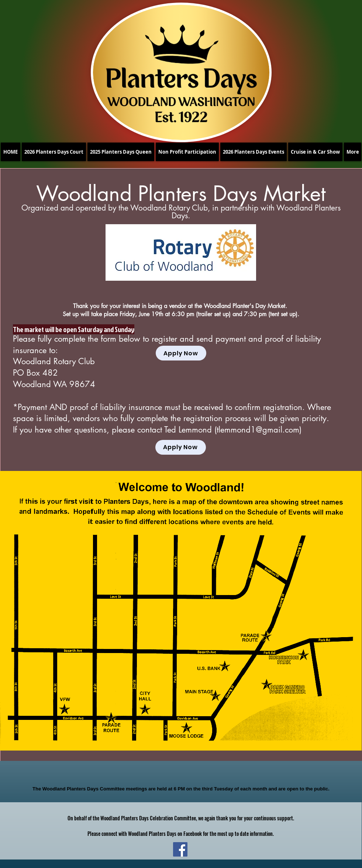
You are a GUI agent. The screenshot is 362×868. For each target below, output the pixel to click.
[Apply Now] (181, 353)
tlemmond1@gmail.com (258, 430)
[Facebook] (180, 849)
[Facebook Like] (179, 774)
